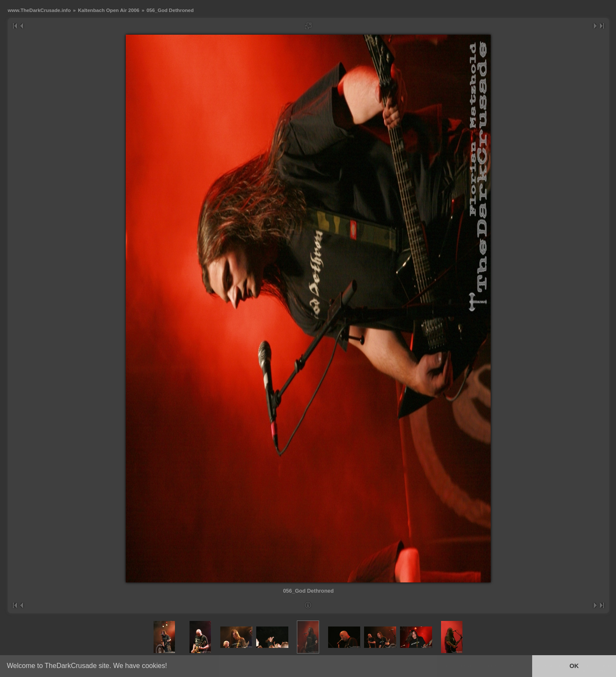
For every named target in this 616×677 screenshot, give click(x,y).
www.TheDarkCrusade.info (39, 10)
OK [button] (574, 666)
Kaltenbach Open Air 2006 (108, 10)
